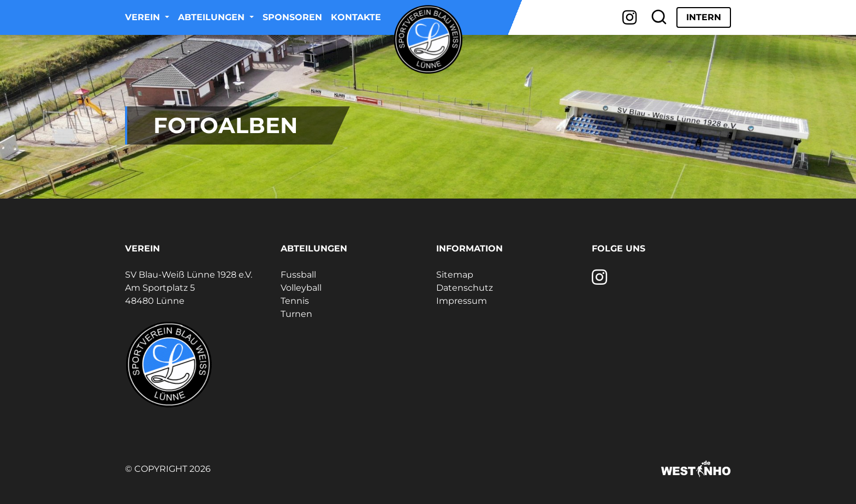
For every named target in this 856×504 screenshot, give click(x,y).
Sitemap (455, 275)
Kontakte (356, 17)
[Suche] (659, 17)
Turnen (296, 314)
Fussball (298, 275)
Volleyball (301, 288)
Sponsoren (292, 17)
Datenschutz (465, 288)
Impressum (462, 301)
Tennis (295, 301)
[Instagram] (630, 17)
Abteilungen (213, 17)
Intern (704, 17)
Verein (144, 17)
